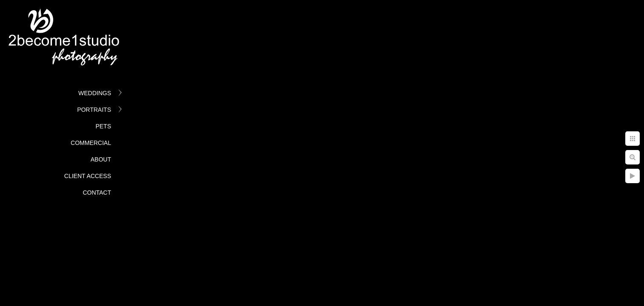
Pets (103, 126)
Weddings (95, 93)
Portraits (94, 110)
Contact (97, 193)
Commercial (91, 143)
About (101, 159)
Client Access (88, 176)
